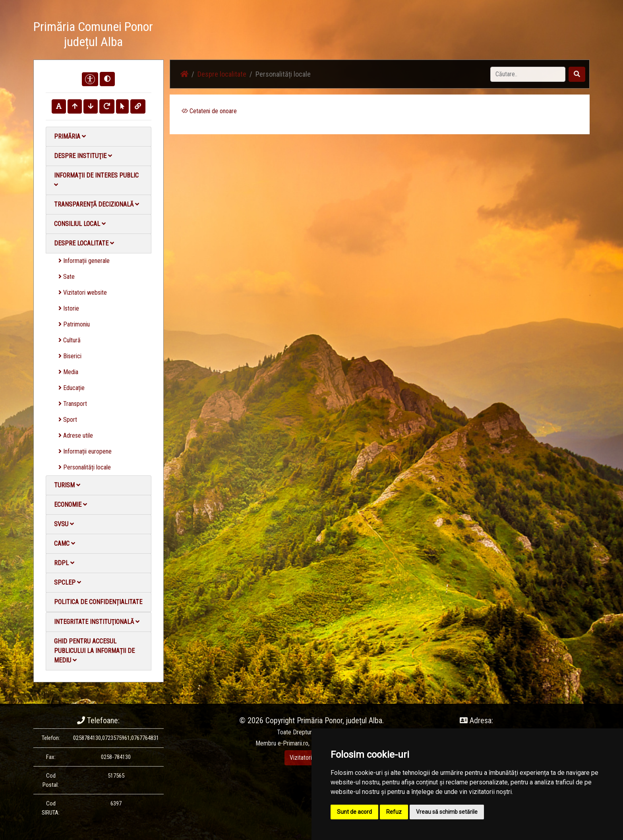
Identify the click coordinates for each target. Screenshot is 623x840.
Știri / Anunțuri (372, 36)
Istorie (69, 308)
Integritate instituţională (97, 622)
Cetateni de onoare (209, 111)
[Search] (528, 74)
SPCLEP (68, 582)
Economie (71, 505)
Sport (68, 420)
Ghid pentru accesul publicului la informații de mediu (94, 651)
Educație (72, 388)
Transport (73, 404)
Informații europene (85, 451)
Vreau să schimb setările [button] (447, 812)
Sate (67, 277)
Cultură (70, 340)
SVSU (64, 524)
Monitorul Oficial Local (540, 36)
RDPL (64, 563)
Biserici (70, 356)
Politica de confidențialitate (98, 602)
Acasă (337, 36)
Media (68, 372)
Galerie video (457, 36)
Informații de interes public (96, 180)
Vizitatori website (83, 293)
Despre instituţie (83, 156)
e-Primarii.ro (293, 743)
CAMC (65, 544)
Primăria (70, 136)
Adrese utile (76, 435)
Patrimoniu (74, 324)
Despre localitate (84, 243)
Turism (67, 485)
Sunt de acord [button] (354, 812)
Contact (493, 36)
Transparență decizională (97, 204)
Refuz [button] (394, 812)
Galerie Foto (415, 36)
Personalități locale (85, 467)
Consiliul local (80, 224)
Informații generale (84, 261)
